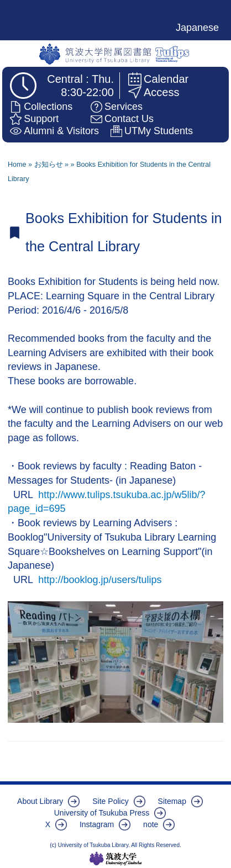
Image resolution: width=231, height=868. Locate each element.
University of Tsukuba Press (102, 813)
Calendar (166, 79)
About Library (40, 801)
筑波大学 (116, 859)
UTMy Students (159, 131)
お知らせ (49, 165)
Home (17, 165)
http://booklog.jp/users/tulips (100, 580)
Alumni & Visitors (61, 131)
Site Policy (110, 801)
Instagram (97, 824)
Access (161, 92)
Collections (48, 107)
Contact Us (129, 119)
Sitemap (172, 801)
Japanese (197, 28)
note (151, 824)
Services (124, 107)
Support (41, 119)
